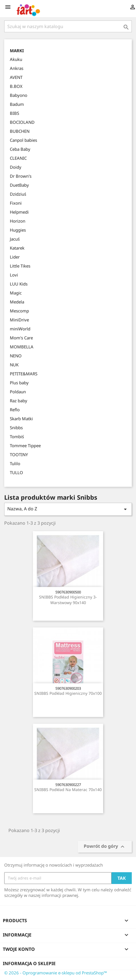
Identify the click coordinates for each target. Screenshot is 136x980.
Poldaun (18, 392)
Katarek (17, 248)
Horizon (18, 221)
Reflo (15, 410)
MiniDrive (19, 320)
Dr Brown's (21, 176)
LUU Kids (19, 284)
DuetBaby (19, 185)
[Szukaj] (68, 26)
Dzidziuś (18, 194)
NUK (14, 365)
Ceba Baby (20, 149)
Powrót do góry (105, 847)
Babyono (19, 95)
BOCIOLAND (22, 122)
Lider (15, 257)
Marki (17, 51)
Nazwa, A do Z (68, 509)
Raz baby (19, 401)
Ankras (17, 68)
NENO (16, 356)
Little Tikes (20, 266)
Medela (17, 302)
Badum (17, 104)
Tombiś (17, 437)
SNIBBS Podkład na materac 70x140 (68, 790)
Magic (16, 293)
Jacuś (15, 239)
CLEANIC (18, 158)
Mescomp (19, 311)
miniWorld (20, 329)
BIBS (14, 113)
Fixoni (16, 203)
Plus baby (19, 383)
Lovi (14, 275)
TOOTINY (19, 454)
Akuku (16, 59)
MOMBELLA (22, 347)
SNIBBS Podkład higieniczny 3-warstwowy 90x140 (68, 600)
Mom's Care (21, 338)
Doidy (16, 167)
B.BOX (16, 86)
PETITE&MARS (24, 374)
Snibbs (16, 428)
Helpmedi (19, 212)
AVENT (16, 77)
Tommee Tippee (25, 446)
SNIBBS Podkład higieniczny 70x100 (68, 693)
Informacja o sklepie (29, 963)
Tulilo (15, 463)
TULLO (16, 472)
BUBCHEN (20, 131)
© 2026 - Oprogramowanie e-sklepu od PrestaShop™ (56, 973)
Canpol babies (23, 140)
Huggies (18, 230)
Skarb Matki (21, 419)
